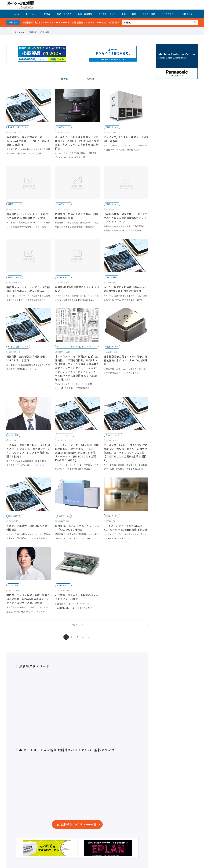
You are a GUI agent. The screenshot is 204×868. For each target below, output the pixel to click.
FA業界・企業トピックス (18, 127)
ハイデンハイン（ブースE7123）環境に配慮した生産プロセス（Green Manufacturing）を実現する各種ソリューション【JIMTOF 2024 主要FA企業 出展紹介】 (77, 453)
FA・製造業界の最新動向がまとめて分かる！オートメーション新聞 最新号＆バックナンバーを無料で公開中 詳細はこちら (82, 22)
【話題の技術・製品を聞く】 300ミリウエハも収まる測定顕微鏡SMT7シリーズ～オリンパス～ (125, 218)
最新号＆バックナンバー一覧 (79, 824)
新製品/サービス (63, 127)
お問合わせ (187, 14)
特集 (134, 14)
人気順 (90, 79)
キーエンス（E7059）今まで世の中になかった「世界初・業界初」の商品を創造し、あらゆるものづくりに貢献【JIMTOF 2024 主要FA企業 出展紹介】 (126, 453)
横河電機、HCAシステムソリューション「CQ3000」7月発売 (77, 528)
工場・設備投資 (85, 14)
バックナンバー (169, 14)
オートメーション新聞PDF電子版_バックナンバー (77, 347)
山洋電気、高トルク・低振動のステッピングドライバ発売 (77, 597)
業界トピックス (64, 14)
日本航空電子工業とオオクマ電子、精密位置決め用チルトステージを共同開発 (125, 360)
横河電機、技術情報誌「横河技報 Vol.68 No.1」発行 (25, 358)
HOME (15, 14)
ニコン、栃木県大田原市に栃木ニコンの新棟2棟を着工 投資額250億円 (125, 289)
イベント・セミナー (65, 435)
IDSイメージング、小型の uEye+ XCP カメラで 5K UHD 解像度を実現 (125, 528)
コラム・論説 (149, 14)
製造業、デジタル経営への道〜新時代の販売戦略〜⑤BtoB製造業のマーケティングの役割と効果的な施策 (28, 599)
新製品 (47, 14)
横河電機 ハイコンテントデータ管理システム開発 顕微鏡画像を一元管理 (28, 216)
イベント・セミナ (107, 14)
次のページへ (77, 625)
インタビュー (32, 14)
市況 (124, 14)
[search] (195, 22)
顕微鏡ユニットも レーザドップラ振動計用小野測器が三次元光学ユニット (28, 289)
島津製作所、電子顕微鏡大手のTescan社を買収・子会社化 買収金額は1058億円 (28, 141)
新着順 (65, 79)
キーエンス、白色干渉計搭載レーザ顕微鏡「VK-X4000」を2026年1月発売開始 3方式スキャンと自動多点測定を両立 (77, 143)
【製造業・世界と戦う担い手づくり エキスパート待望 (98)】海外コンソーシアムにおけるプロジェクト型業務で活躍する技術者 (28, 451)
